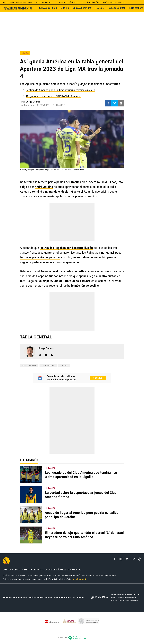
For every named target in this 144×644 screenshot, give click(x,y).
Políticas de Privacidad (40, 598)
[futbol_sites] (100, 598)
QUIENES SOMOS (11, 570)
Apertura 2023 (29, 365)
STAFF (26, 570)
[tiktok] (139, 559)
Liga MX (64, 365)
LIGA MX (65, 8)
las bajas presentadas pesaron (40, 257)
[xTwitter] (127, 559)
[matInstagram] (121, 559)
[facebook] (115, 559)
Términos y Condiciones (15, 598)
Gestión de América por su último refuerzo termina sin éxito (60, 90)
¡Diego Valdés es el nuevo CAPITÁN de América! (53, 96)
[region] (72, 25)
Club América (48, 365)
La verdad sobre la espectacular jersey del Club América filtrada (81, 495)
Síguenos (98, 378)
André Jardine (44, 187)
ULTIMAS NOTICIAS (48, 8)
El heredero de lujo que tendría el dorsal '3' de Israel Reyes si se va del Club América (84, 535)
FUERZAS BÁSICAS (117, 8)
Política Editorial (62, 598)
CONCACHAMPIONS (82, 8)
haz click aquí (79, 579)
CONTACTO (37, 570)
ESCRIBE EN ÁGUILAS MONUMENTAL (63, 570)
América (76, 182)
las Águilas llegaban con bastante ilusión (66, 248)
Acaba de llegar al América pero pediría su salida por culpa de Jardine (82, 515)
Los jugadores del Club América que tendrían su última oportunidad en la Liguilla (81, 475)
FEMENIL (100, 8)
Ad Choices (78, 598)
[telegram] (133, 559)
